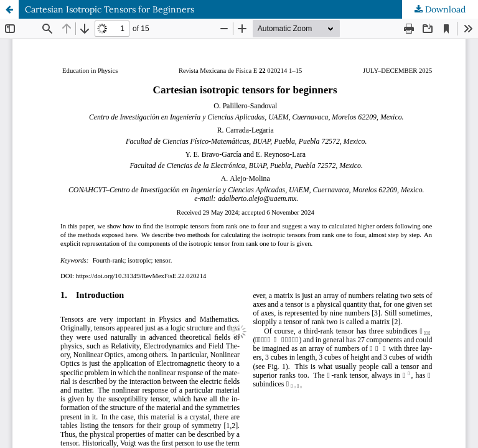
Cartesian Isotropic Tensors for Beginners (110, 9)
